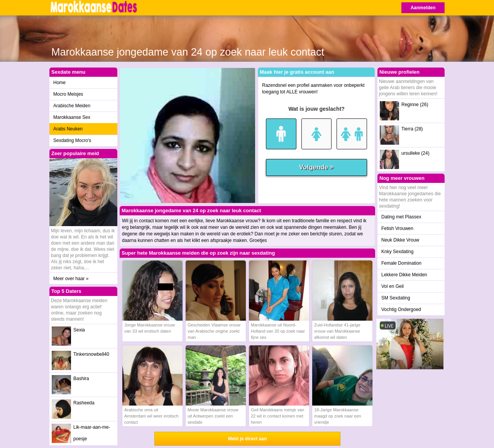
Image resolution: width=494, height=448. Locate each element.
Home (59, 83)
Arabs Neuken (68, 129)
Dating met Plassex (401, 217)
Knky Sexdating (397, 252)
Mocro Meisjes (68, 94)
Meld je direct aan (248, 439)
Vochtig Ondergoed (401, 309)
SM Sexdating (396, 298)
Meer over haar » (71, 279)
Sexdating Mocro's (72, 140)
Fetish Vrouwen (397, 228)
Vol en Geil (392, 286)
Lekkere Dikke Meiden (404, 275)
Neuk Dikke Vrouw (400, 240)
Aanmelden (423, 8)
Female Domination (401, 263)
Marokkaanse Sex (72, 117)
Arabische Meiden (72, 106)
